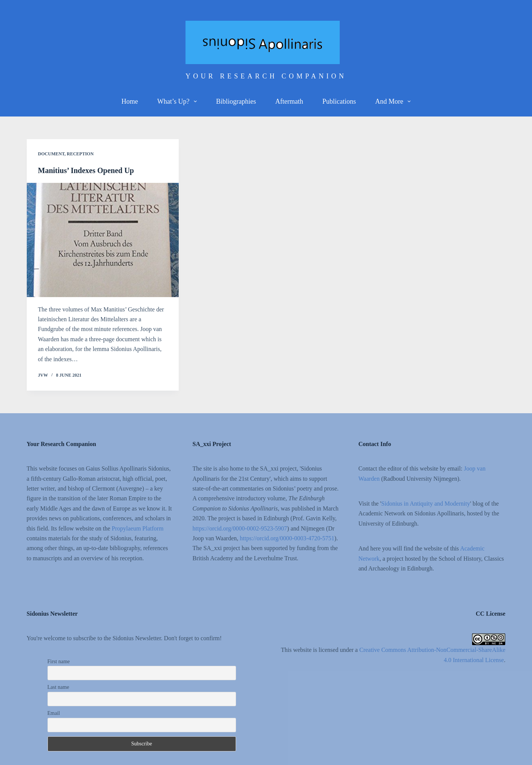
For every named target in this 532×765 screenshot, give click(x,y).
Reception (80, 154)
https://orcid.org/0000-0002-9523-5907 (240, 528)
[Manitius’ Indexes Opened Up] (103, 240)
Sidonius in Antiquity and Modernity (426, 504)
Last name (58, 687)
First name (59, 662)
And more (394, 101)
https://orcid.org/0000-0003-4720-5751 (287, 538)
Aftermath (289, 101)
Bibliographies (236, 101)
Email (54, 713)
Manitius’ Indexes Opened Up (86, 170)
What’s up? (179, 101)
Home (130, 101)
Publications (339, 101)
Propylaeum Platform (137, 528)
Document (51, 154)
